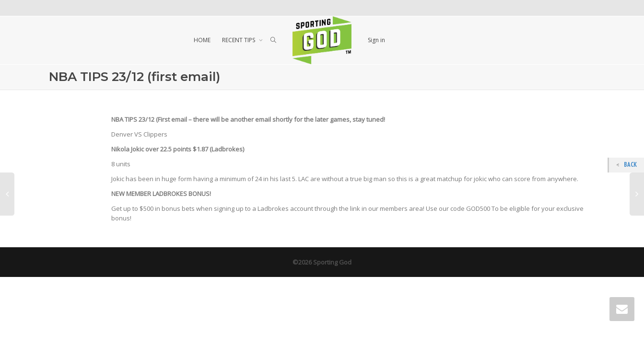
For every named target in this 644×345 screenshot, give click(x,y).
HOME (202, 40)
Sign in (376, 40)
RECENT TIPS (239, 40)
